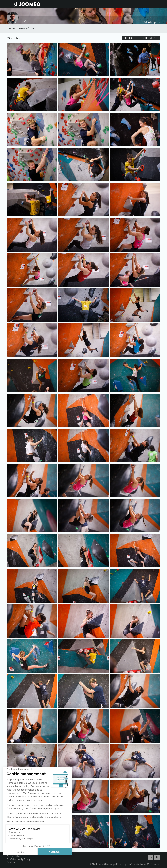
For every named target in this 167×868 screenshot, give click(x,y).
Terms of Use (13, 856)
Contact (11, 862)
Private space (152, 22)
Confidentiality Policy (18, 859)
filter (131, 38)
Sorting (150, 38)
